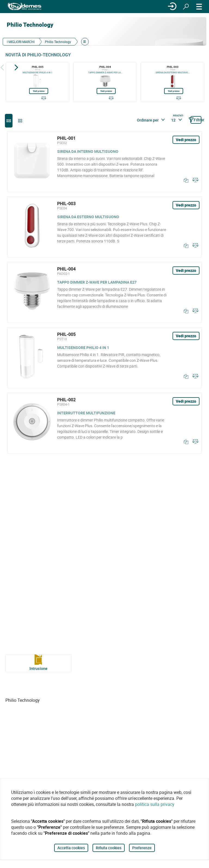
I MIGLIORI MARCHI (21, 42)
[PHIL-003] (173, 82)
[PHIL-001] (104, 162)
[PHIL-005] (38, 82)
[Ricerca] (186, 7)
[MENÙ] (199, 7)
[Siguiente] (16, 67)
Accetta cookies (71, 848)
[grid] (20, 121)
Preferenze (142, 848)
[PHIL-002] (104, 423)
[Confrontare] (44, 98)
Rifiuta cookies (109, 848)
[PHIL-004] (105, 82)
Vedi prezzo (39, 91)
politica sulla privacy (155, 804)
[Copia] (185, 180)
